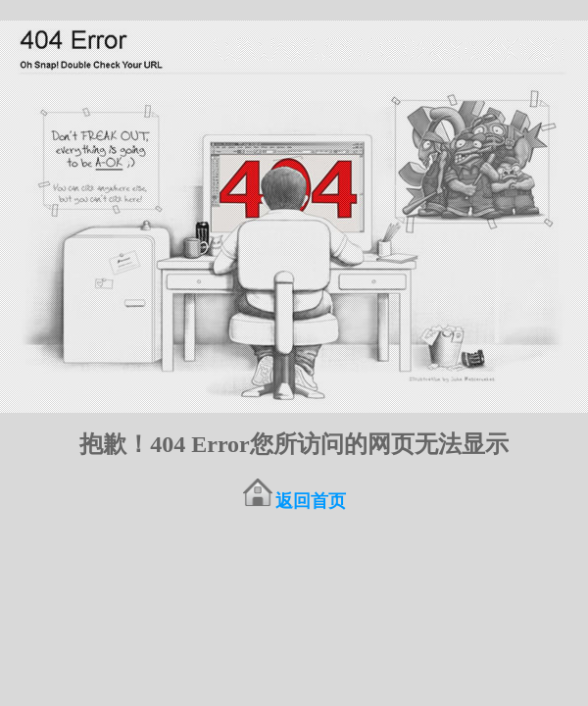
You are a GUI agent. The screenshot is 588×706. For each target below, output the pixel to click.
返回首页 (311, 501)
